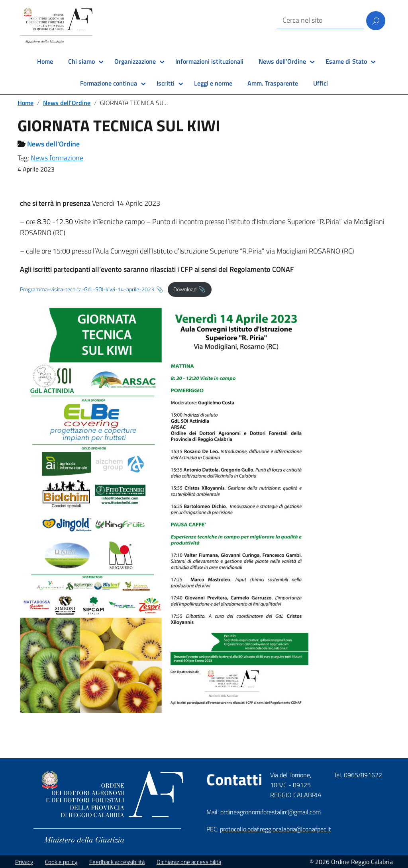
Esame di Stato (346, 61)
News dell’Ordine (282, 61)
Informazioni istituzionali (209, 61)
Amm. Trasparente (273, 83)
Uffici (321, 83)
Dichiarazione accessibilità (189, 862)
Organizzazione (135, 61)
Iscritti (166, 83)
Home (45, 61)
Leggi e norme (213, 83)
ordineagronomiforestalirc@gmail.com (271, 812)
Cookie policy (61, 862)
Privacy (24, 862)
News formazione (57, 158)
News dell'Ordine (67, 103)
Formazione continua (109, 83)
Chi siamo (81, 61)
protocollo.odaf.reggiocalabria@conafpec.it (276, 829)
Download (185, 289)
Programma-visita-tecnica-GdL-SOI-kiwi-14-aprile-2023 (87, 289)
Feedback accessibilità (117, 862)
